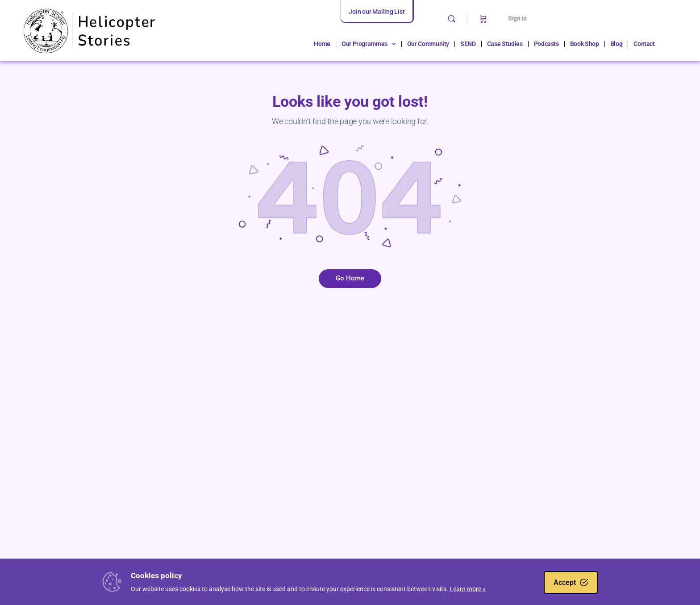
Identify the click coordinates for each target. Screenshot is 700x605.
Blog (617, 44)
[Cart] (483, 18)
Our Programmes (369, 44)
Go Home (350, 278)
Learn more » (468, 589)
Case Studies (505, 44)
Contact (644, 44)
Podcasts (546, 44)
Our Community (428, 44)
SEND (468, 44)
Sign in (517, 18)
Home (322, 44)
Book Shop (585, 44)
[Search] (452, 19)
